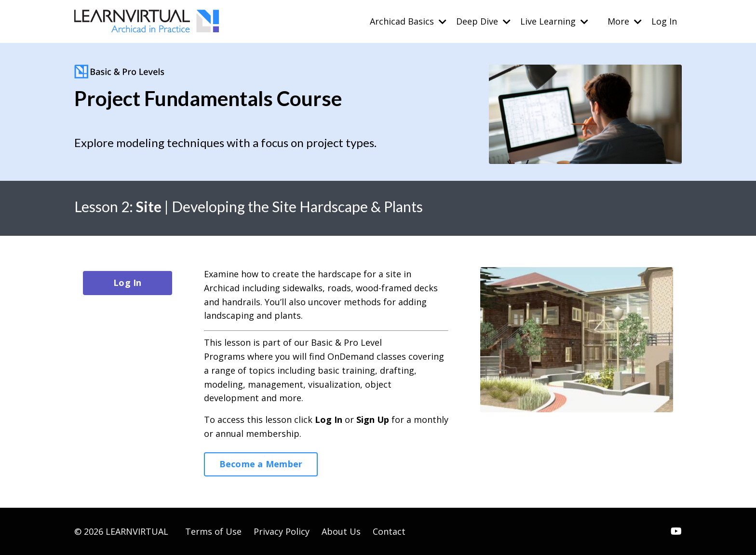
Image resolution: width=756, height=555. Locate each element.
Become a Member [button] (261, 464)
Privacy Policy (282, 531)
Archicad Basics (408, 21)
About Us (341, 531)
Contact (389, 531)
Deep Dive (483, 21)
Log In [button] (128, 283)
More (625, 21)
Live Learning (554, 21)
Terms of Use (213, 531)
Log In (664, 21)
